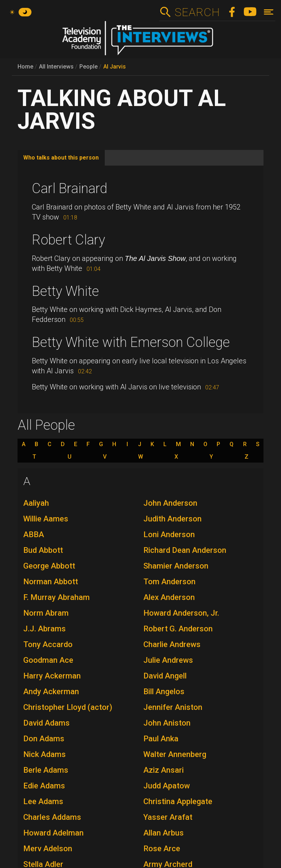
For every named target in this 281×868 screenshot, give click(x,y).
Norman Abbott (51, 582)
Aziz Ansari (164, 770)
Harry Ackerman (52, 676)
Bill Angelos (164, 692)
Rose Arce (162, 849)
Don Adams (44, 739)
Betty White (65, 291)
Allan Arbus (164, 833)
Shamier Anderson (176, 566)
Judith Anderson (172, 519)
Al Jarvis (115, 67)
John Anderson (170, 503)
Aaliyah (36, 503)
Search (197, 12)
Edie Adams (44, 786)
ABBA (34, 534)
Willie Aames (46, 519)
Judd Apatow (167, 786)
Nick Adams (45, 754)
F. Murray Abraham (56, 597)
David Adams (46, 723)
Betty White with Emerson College (131, 342)
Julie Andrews (168, 660)
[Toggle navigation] (269, 12)
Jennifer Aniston (173, 707)
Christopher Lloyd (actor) (68, 707)
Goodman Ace (48, 660)
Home (25, 67)
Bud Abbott (43, 550)
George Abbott (49, 566)
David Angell (165, 676)
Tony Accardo (48, 644)
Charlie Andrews (172, 644)
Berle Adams (46, 770)
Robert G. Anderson (178, 629)
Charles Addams (52, 817)
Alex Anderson (169, 597)
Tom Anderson (169, 582)
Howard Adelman (53, 833)
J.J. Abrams (45, 629)
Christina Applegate (178, 801)
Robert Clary (68, 240)
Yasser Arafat (168, 817)
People (88, 67)
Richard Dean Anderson (185, 550)
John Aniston (167, 723)
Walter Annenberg (175, 754)
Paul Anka (161, 739)
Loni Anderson (169, 534)
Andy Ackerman (51, 692)
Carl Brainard (70, 188)
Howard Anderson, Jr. (181, 613)
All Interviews (56, 67)
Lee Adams (43, 801)
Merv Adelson (48, 849)
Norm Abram (46, 613)
